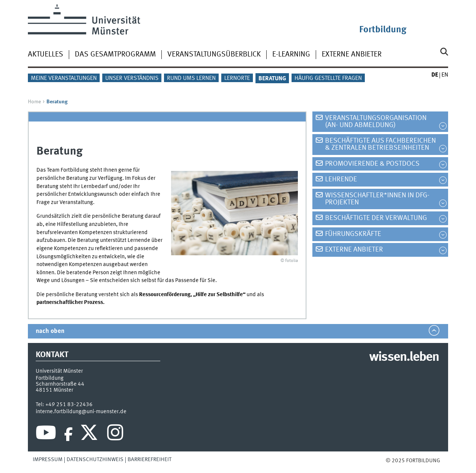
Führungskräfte (353, 234)
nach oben (50, 331)
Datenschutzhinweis (95, 460)
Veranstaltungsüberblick (214, 55)
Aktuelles (46, 55)
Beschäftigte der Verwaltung (376, 218)
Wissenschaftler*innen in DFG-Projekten (377, 199)
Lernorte (237, 78)
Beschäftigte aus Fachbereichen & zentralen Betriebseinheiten (380, 144)
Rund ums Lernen (191, 78)
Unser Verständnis (132, 78)
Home (34, 102)
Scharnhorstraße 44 (60, 384)
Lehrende (341, 179)
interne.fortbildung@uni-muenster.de (81, 412)
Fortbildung (383, 30)
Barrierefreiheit (149, 460)
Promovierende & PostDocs (372, 164)
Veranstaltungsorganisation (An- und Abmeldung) (376, 122)
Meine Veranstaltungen (64, 78)
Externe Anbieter (352, 55)
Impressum (48, 460)
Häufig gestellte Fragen (328, 78)
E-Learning (291, 55)
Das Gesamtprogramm (115, 55)
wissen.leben (404, 357)
